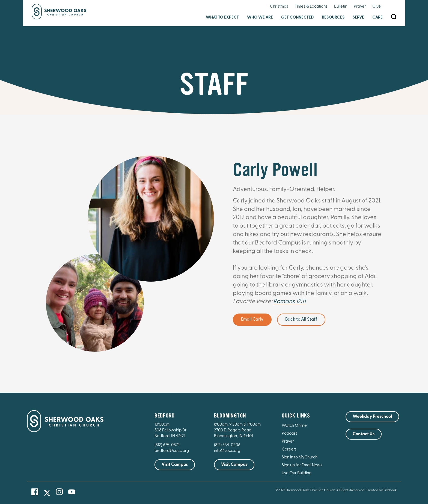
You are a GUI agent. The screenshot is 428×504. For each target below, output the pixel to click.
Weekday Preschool (372, 417)
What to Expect (222, 18)
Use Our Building (297, 473)
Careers (289, 450)
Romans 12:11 (289, 302)
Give (377, 7)
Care (378, 18)
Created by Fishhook (381, 490)
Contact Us (364, 434)
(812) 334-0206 (227, 445)
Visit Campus (175, 465)
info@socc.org (227, 451)
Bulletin (341, 7)
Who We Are (260, 18)
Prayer (360, 7)
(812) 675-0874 (167, 445)
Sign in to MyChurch (300, 457)
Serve (358, 18)
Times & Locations (311, 7)
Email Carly (252, 320)
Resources (333, 18)
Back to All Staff (301, 320)
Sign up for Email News (302, 465)
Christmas (279, 7)
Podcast (289, 434)
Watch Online (294, 426)
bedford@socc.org (172, 451)
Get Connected (297, 18)
